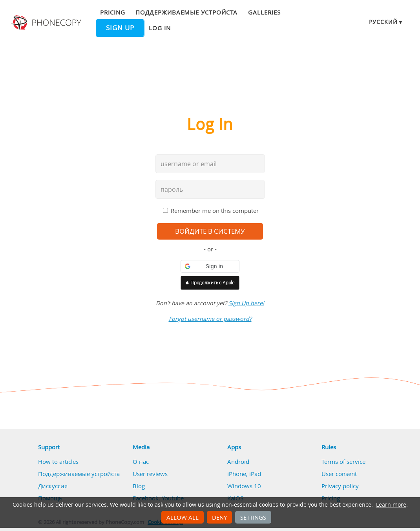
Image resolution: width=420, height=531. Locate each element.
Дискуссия (53, 486)
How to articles (58, 461)
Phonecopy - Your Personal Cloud (47, 23)
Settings (253, 517)
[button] (210, 266)
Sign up (120, 28)
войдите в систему (210, 231)
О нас (141, 461)
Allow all (183, 517)
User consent (339, 474)
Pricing (113, 12)
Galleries (264, 12)
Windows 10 (244, 486)
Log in (160, 28)
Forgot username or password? (210, 319)
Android (238, 461)
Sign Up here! (246, 303)
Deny (219, 517)
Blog (139, 486)
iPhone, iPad (244, 474)
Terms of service (343, 461)
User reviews (150, 474)
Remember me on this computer (215, 211)
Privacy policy (340, 486)
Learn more (391, 505)
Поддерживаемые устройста (186, 12)
